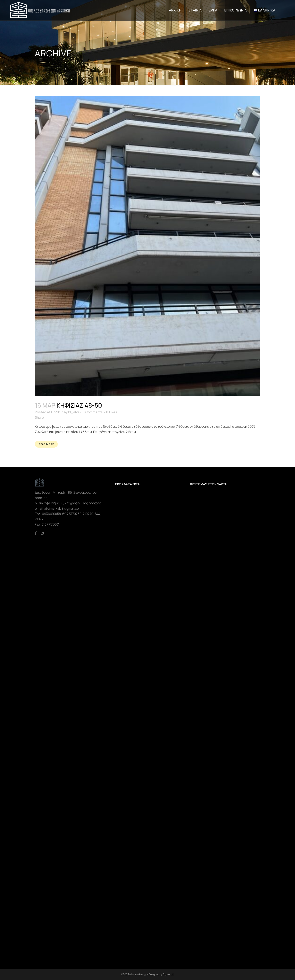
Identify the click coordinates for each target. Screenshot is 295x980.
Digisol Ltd (168, 974)
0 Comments (93, 412)
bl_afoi (74, 412)
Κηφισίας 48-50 (79, 405)
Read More (46, 444)
